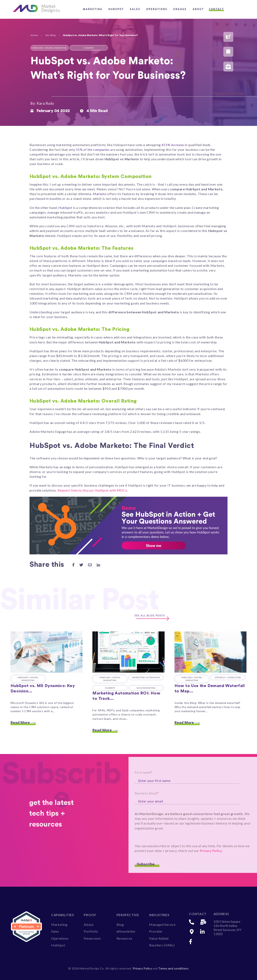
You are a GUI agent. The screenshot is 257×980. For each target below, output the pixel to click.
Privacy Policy (143, 968)
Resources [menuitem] (124, 938)
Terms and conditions (173, 968)
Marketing (93, 9)
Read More (23, 722)
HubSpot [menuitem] (58, 945)
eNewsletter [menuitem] (126, 931)
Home (34, 35)
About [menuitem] (89, 924)
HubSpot (116, 9)
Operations (157, 9)
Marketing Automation (146, 677)
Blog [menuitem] (120, 924)
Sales (135, 9)
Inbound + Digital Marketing (28, 679)
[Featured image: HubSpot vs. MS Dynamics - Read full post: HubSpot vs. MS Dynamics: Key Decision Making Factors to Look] (47, 652)
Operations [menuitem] (60, 938)
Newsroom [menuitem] (92, 938)
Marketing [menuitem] (59, 924)
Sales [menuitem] (55, 931)
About (198, 9)
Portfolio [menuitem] (91, 931)
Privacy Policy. (211, 864)
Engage (180, 9)
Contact (216, 9)
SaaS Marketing (146, 688)
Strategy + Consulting (228, 677)
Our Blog (50, 35)
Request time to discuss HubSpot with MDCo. (93, 490)
